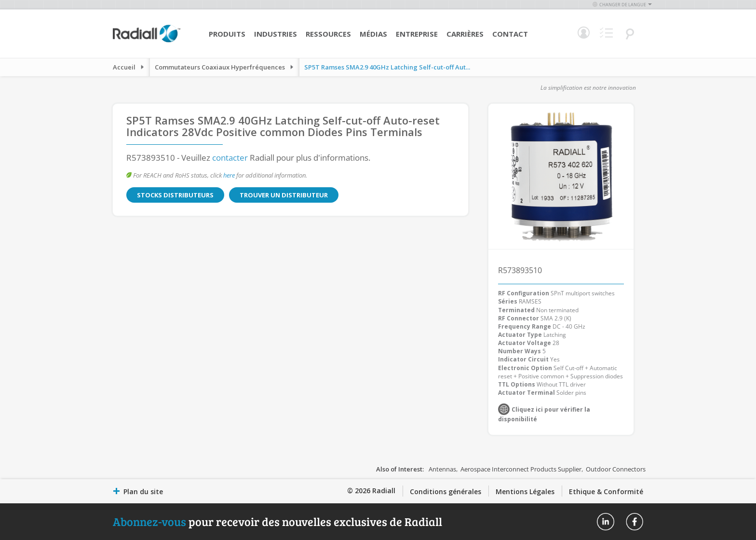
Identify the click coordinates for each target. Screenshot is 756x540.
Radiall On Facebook (634, 522)
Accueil (124, 67)
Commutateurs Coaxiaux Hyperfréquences (220, 67)
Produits (227, 34)
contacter (230, 158)
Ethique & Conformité (606, 492)
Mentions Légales (525, 492)
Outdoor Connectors (616, 469)
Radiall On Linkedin (606, 522)
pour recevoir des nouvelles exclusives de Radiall (277, 521)
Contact (510, 34)
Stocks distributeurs (175, 195)
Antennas (442, 469)
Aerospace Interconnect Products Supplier (521, 469)
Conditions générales (445, 492)
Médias (373, 34)
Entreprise (417, 34)
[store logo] (147, 41)
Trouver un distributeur (284, 195)
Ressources (328, 34)
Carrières (465, 34)
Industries (276, 34)
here (229, 175)
